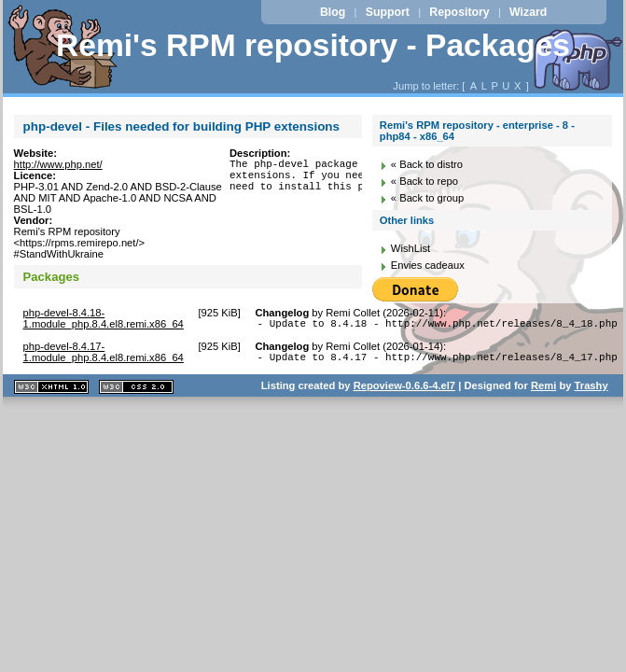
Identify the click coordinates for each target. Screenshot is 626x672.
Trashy (591, 391)
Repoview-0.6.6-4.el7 (404, 391)
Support (388, 12)
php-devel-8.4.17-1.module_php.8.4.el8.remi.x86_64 (104, 355)
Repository (459, 12)
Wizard (528, 12)
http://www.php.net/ (58, 164)
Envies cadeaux (428, 265)
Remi (543, 391)
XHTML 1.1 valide (51, 392)
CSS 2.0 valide (136, 392)
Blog (333, 12)
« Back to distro (427, 164)
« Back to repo (424, 181)
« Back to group (427, 198)
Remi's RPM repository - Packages (313, 45)
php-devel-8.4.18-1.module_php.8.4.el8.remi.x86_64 (104, 318)
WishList (410, 248)
